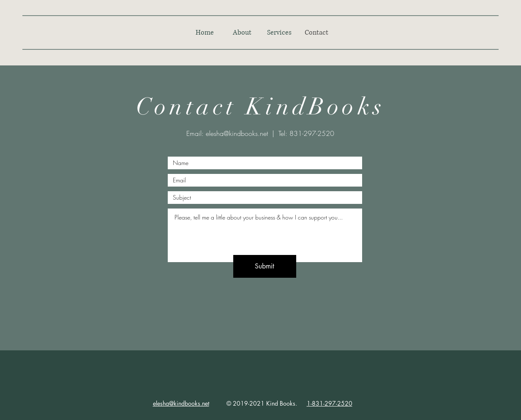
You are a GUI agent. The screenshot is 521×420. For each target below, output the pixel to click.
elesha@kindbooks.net (237, 133)
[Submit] (265, 266)
